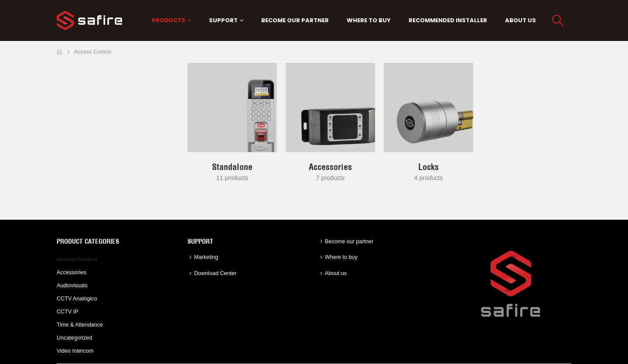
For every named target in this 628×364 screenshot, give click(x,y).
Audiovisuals (72, 286)
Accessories (72, 272)
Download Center (215, 273)
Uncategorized (74, 338)
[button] (558, 20)
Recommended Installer (448, 20)
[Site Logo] (89, 20)
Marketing (206, 257)
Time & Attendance (80, 325)
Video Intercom (75, 351)
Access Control (77, 259)
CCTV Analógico (77, 299)
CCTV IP (68, 312)
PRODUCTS (169, 20)
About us (520, 20)
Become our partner (295, 20)
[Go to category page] (232, 107)
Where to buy (369, 20)
